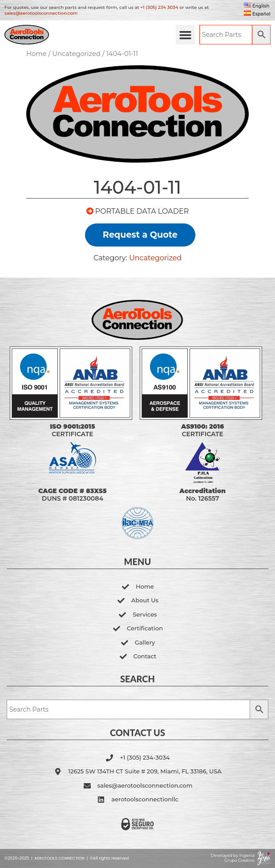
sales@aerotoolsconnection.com (41, 13)
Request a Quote (140, 235)
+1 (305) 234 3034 (159, 7)
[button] (186, 35)
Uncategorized (76, 54)
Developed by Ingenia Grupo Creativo (233, 858)
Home (36, 54)
